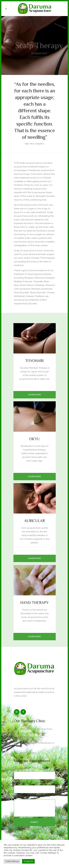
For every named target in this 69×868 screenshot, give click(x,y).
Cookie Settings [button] (12, 861)
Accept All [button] (28, 861)
